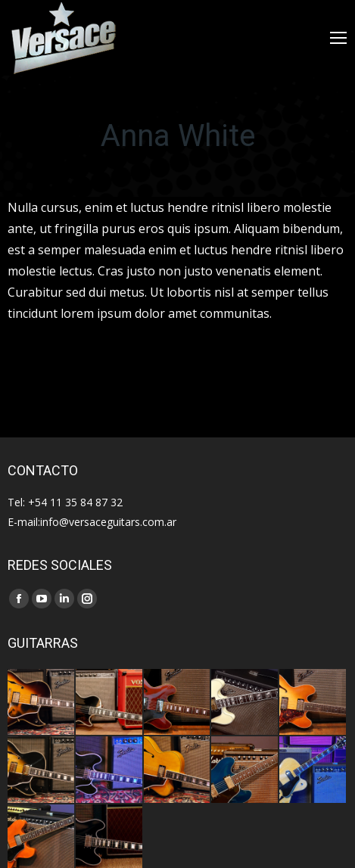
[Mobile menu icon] (338, 38)
